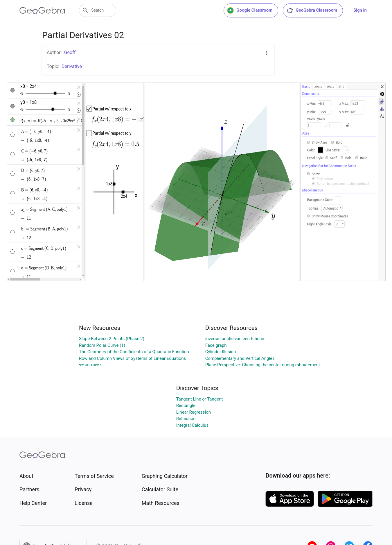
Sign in (360, 10)
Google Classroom (250, 10)
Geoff (70, 52)
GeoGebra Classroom (312, 10)
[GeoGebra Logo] (42, 10)
